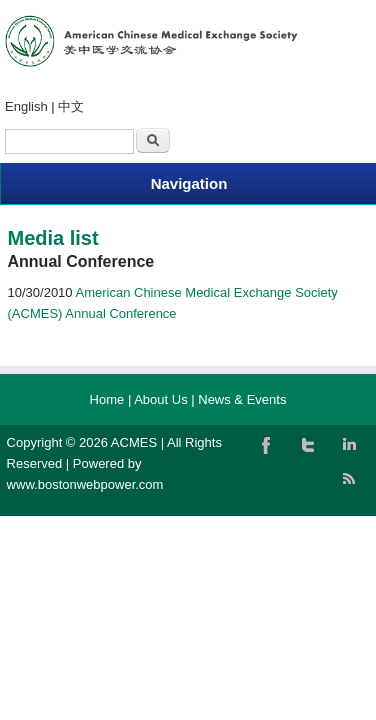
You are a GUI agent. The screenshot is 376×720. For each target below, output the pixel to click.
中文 (71, 106)
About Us (160, 399)
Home (107, 399)
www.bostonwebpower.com (85, 484)
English (26, 106)
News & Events (242, 399)
